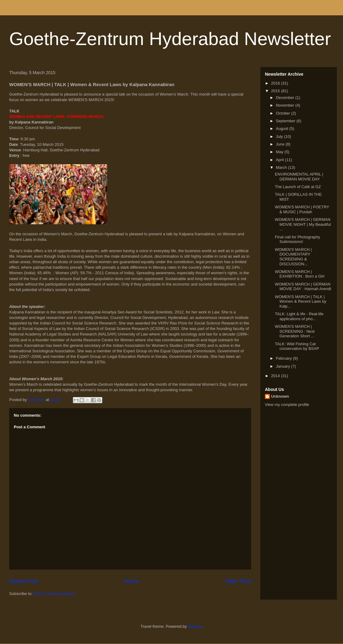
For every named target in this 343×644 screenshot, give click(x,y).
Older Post (238, 581)
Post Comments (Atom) (54, 594)
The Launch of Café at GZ (298, 187)
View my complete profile (287, 405)
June (281, 144)
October (284, 113)
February (285, 358)
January (284, 366)
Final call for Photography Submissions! (297, 239)
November (286, 105)
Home (132, 581)
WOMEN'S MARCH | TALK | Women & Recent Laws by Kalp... (300, 301)
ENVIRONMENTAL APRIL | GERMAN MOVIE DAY (299, 177)
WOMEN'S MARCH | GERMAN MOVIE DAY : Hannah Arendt (303, 287)
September (286, 121)
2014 (276, 376)
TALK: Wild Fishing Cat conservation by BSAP (297, 346)
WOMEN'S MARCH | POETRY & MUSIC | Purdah (302, 209)
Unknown (280, 396)
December (286, 98)
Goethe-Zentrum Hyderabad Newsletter (170, 39)
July (280, 136)
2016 (276, 83)
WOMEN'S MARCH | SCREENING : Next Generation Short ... (295, 331)
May (280, 152)
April (281, 160)
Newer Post (24, 581)
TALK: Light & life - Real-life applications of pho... (299, 316)
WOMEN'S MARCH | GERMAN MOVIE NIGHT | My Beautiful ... (303, 224)
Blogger (195, 626)
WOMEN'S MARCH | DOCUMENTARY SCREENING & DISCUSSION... (293, 257)
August (283, 129)
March (282, 167)
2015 (276, 91)
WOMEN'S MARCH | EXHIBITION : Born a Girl (300, 274)
